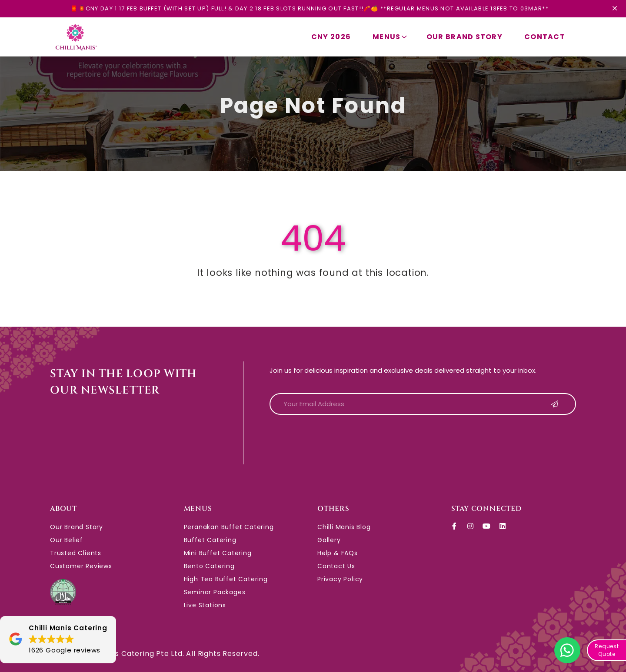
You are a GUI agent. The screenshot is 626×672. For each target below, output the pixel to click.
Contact (545, 37)
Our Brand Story (465, 37)
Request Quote (607, 650)
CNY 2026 (331, 37)
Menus (391, 37)
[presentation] (336, 439)
